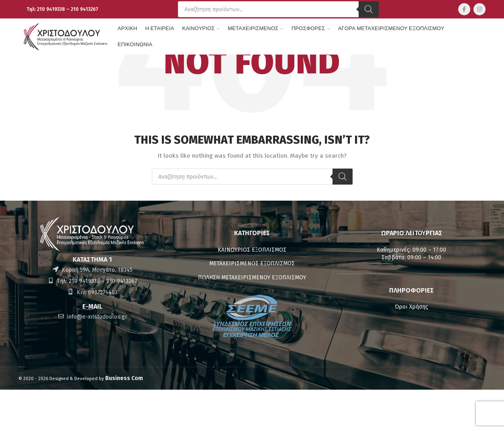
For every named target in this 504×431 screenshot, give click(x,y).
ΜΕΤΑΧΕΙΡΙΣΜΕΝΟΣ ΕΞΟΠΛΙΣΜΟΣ (252, 263)
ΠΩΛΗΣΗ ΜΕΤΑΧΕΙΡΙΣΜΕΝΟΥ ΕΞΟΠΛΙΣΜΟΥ (252, 278)
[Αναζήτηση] (369, 9)
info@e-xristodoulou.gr (96, 317)
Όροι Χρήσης (411, 307)
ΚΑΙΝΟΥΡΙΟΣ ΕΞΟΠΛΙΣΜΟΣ (252, 250)
